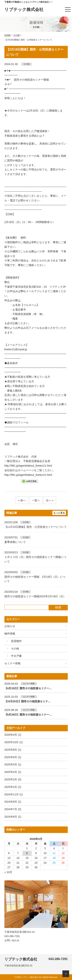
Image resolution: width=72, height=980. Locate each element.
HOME (8, 35)
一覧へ (36, 500)
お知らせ (10, 626)
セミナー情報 (12, 663)
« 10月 (8, 872)
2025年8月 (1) (13, 750)
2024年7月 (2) (13, 809)
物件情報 (10, 634)
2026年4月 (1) (13, 735)
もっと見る (59, 513)
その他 (16, 35)
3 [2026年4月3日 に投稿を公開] (45, 848)
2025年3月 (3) (13, 779)
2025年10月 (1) (14, 742)
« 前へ (22, 500)
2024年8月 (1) (13, 802)
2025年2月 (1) (13, 787)
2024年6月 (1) (13, 817)
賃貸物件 (16, 641)
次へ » (50, 500)
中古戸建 (16, 656)
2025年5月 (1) (13, 764)
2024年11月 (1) (14, 794)
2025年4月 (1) (13, 772)
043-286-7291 (12, 936)
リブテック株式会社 (24, 10)
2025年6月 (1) (13, 757)
